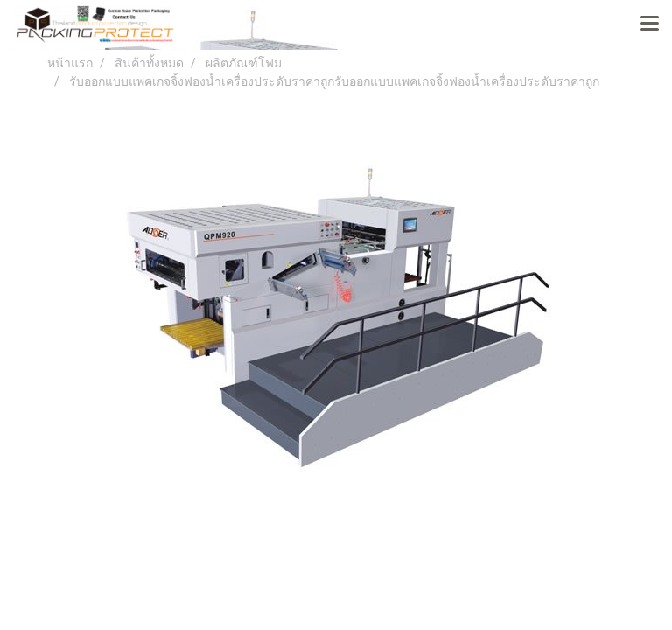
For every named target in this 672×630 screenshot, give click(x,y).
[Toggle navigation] (649, 24)
